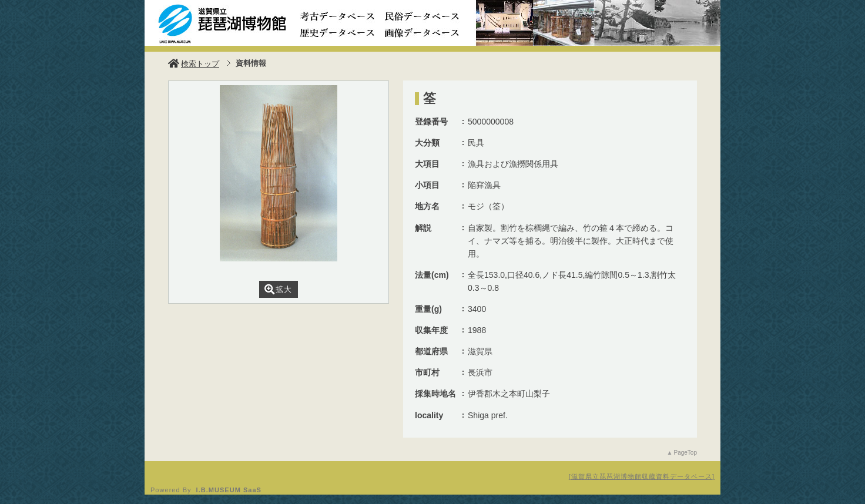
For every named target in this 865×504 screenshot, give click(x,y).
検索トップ (194, 64)
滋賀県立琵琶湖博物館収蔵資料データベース (642, 476)
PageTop (685, 453)
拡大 (278, 289)
